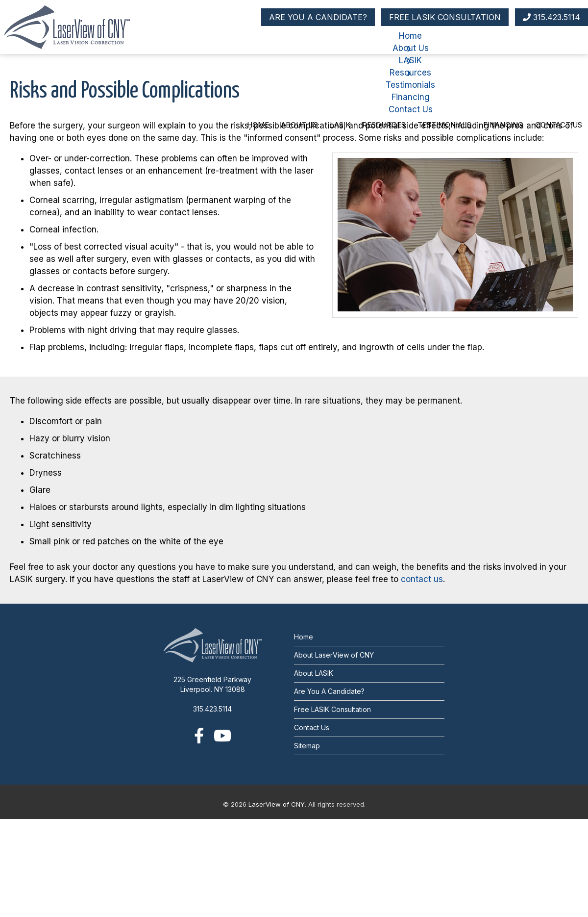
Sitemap (307, 746)
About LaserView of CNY (334, 655)
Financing (503, 125)
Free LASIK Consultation (332, 709)
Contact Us (559, 125)
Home (258, 125)
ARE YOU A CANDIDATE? (318, 17)
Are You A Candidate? (329, 691)
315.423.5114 (551, 17)
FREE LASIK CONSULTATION (445, 17)
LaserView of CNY (277, 804)
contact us (422, 579)
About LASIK (314, 673)
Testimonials (444, 125)
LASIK (340, 125)
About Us (299, 125)
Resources (384, 125)
